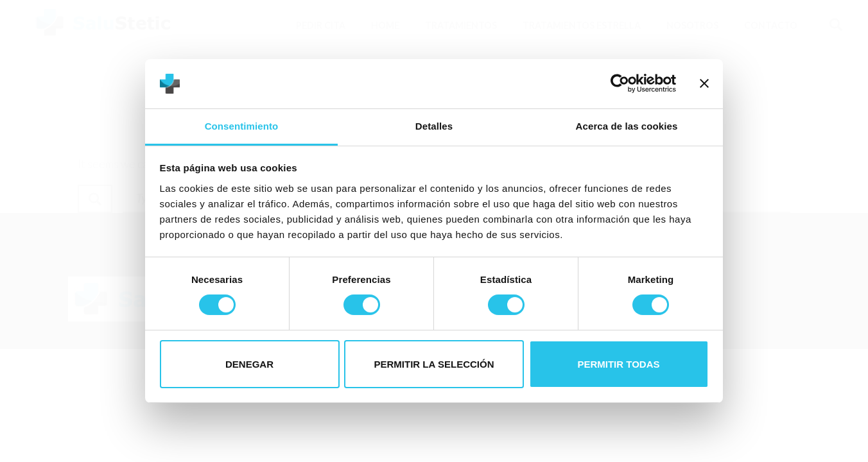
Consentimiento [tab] (242, 126)
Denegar (249, 364)
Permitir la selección (434, 364)
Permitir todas (618, 364)
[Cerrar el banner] (704, 83)
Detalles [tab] (434, 126)
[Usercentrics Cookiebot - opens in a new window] (620, 83)
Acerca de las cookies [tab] (627, 126)
